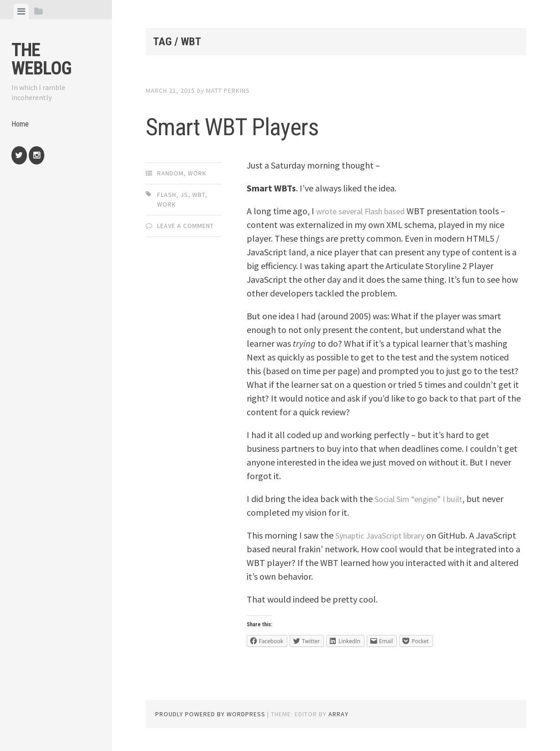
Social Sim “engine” (412, 499)
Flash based (393, 211)
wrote (328, 211)
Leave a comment (185, 226)
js (184, 195)
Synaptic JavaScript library (387, 535)
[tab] (21, 11)
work (166, 204)
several (354, 211)
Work (197, 173)
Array (338, 714)
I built (462, 499)
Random (170, 173)
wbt (199, 195)
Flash (167, 195)
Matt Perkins (228, 90)
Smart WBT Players (278, 123)
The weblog (41, 59)
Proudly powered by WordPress (210, 714)
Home (21, 125)
